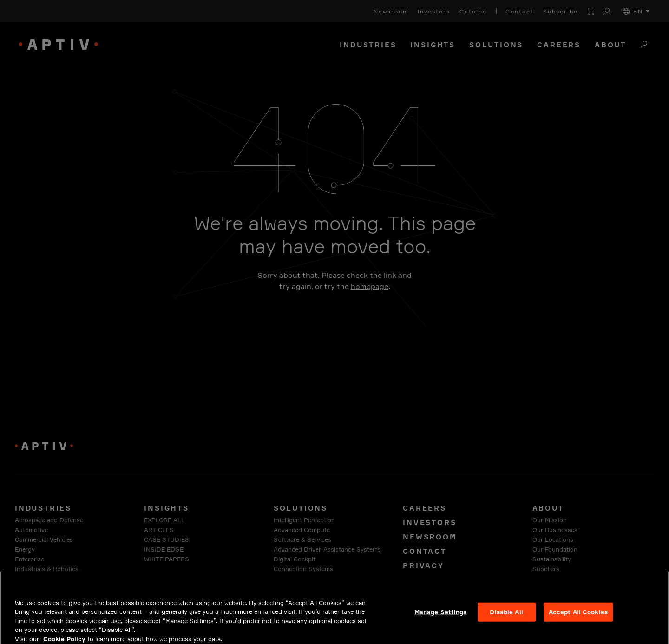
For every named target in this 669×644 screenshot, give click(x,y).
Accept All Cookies (578, 618)
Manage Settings (441, 618)
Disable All (506, 618)
